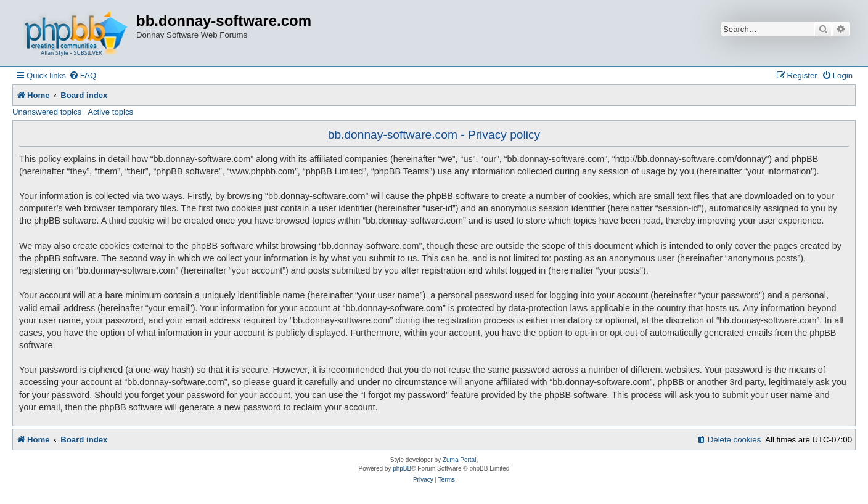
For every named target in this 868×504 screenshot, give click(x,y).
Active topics (110, 112)
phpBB (402, 469)
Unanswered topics (47, 112)
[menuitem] (83, 75)
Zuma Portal (459, 460)
